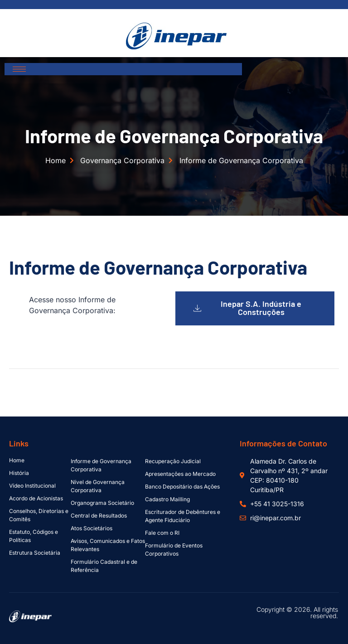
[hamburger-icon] (19, 69)
